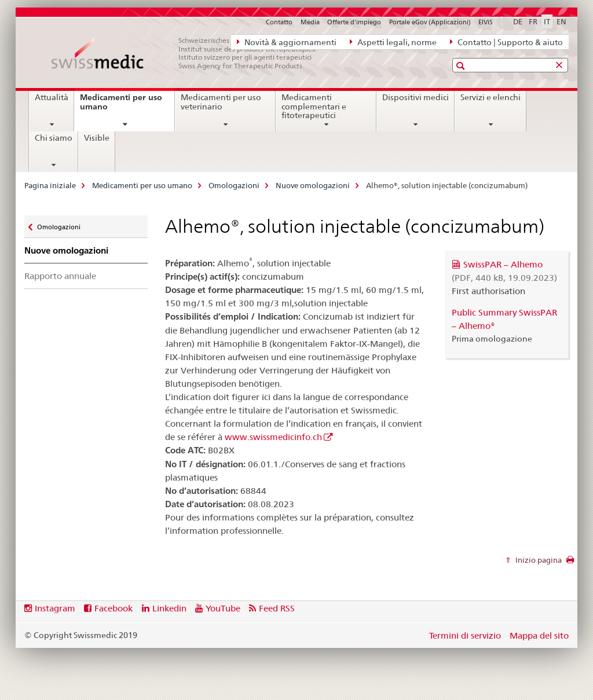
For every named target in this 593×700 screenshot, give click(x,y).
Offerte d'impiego (354, 22)
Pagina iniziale (50, 185)
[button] (462, 66)
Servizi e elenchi (490, 97)
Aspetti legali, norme (393, 42)
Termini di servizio (465, 635)
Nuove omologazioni (313, 185)
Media (310, 22)
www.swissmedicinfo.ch (273, 437)
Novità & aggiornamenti (287, 42)
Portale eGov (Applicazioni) (430, 22)
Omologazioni (234, 185)
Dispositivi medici (416, 97)
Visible (97, 138)
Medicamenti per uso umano (121, 106)
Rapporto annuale (60, 276)
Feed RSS (277, 608)
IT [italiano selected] (547, 21)
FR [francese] (533, 21)
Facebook (114, 608)
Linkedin (169, 608)
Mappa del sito (539, 635)
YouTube (223, 608)
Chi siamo (54, 138)
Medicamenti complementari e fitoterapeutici (314, 107)
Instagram (55, 608)
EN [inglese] (561, 21)
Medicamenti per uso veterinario (221, 102)
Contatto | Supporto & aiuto (506, 42)
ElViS (486, 22)
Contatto (279, 22)
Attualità (52, 97)
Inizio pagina (538, 560)
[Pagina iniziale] (189, 53)
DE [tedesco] (518, 21)
